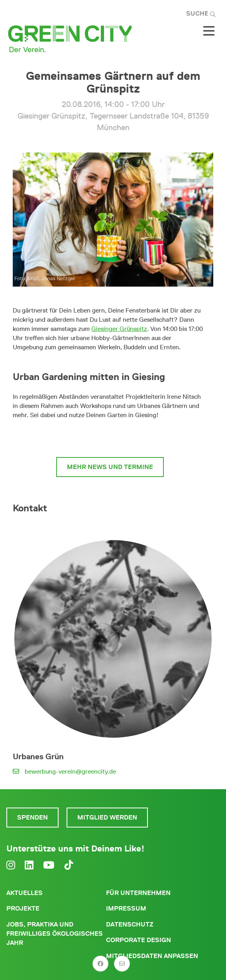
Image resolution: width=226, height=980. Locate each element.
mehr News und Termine (110, 467)
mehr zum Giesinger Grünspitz (110, 438)
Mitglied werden (107, 817)
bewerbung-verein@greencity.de (70, 771)
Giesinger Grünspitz (119, 329)
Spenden (32, 817)
